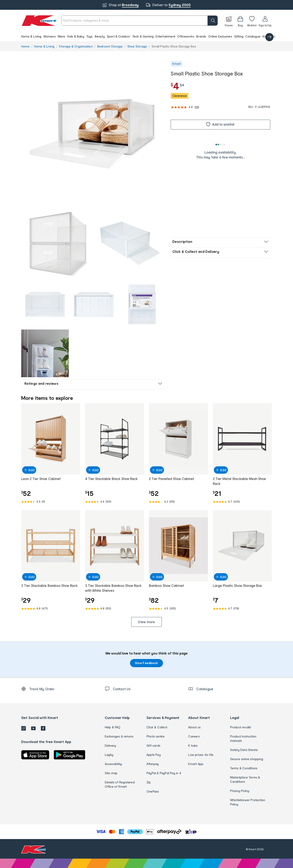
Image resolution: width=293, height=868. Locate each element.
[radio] (93, 133)
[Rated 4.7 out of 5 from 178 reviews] (242, 609)
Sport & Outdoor (119, 36)
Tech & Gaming (143, 36)
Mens (62, 36)
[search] (213, 21)
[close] (166, 16)
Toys (90, 36)
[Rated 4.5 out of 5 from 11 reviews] (51, 502)
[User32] (265, 21)
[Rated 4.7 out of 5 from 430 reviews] (242, 502)
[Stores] (229, 21)
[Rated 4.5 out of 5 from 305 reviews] (178, 609)
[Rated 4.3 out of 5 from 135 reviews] (178, 502)
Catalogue (253, 36)
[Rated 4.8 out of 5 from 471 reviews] (51, 609)
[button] (146, 36)
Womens (50, 36)
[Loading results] (221, 145)
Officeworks (186, 36)
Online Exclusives (220, 36)
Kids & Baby (76, 36)
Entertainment (165, 36)
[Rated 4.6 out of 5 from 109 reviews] (115, 502)
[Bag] (240, 21)
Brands (201, 36)
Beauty (100, 36)
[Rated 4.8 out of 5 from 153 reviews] (115, 609)
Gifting (239, 36)
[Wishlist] (252, 21)
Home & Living (31, 36)
